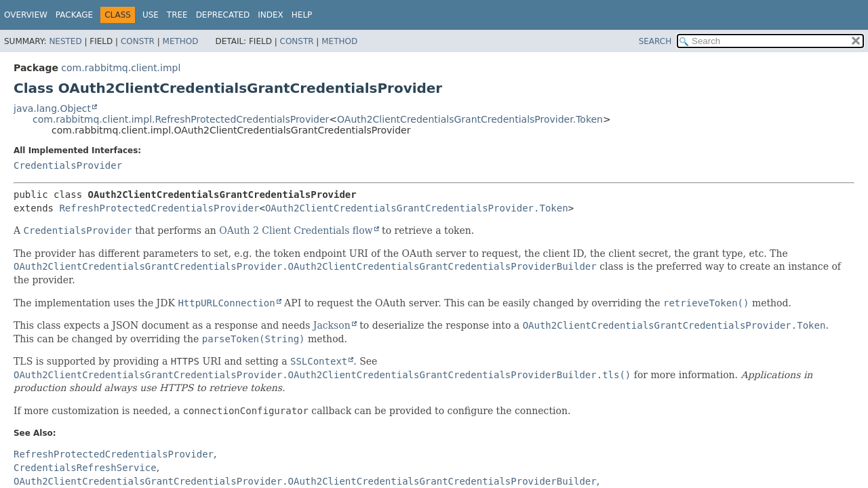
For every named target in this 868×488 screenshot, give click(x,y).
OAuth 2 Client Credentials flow (296, 230)
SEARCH (655, 41)
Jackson (332, 325)
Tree (177, 15)
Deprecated (223, 15)
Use (151, 15)
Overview (26, 15)
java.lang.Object (52, 108)
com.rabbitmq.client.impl (121, 68)
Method (181, 41)
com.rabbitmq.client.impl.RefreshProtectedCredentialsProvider (181, 119)
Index (271, 15)
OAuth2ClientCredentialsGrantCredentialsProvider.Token (470, 119)
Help (302, 15)
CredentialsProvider (68, 165)
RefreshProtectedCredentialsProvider (159, 208)
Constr (138, 41)
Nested (65, 41)
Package (74, 15)
